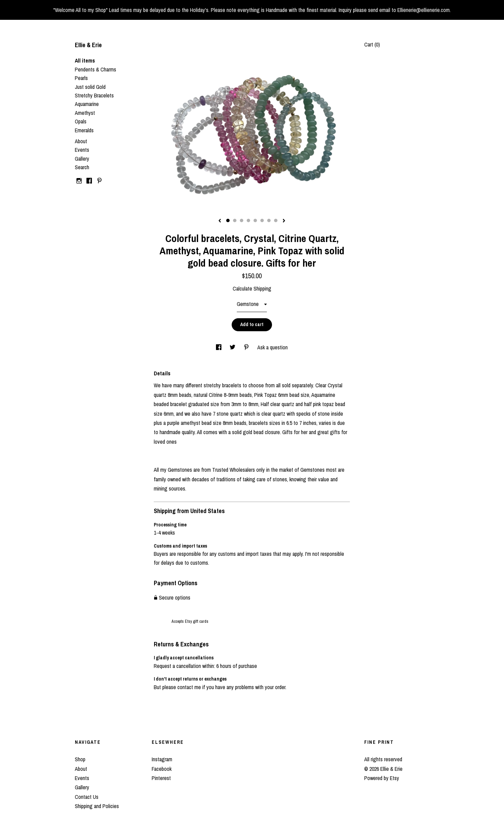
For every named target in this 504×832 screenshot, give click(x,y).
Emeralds (84, 130)
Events (82, 150)
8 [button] (276, 220)
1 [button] (228, 220)
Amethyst (85, 113)
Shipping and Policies (97, 806)
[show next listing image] (284, 221)
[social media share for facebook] (219, 347)
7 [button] (269, 220)
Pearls (81, 78)
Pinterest (161, 778)
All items (85, 61)
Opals (81, 121)
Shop (80, 759)
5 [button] (255, 220)
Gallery (82, 159)
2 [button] (235, 220)
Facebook (162, 769)
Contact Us (87, 797)
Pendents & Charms (96, 69)
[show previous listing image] (220, 221)
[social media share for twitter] (233, 347)
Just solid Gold (90, 87)
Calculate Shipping (252, 288)
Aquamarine (87, 104)
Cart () (372, 44)
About (81, 141)
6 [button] (262, 220)
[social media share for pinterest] (247, 347)
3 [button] (242, 220)
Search (82, 167)
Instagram (162, 759)
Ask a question (273, 347)
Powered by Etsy (382, 778)
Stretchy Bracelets (94, 95)
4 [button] (248, 220)
